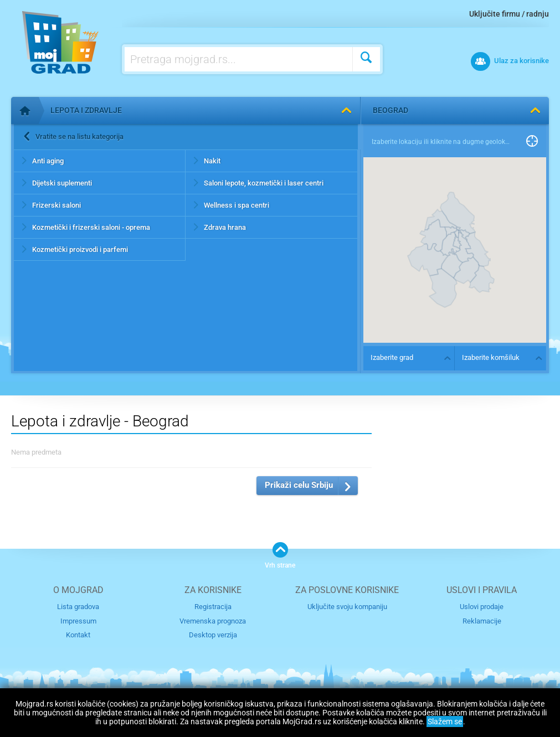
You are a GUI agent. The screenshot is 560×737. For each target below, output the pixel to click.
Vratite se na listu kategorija (79, 136)
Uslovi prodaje (482, 607)
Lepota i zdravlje (86, 110)
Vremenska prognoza (213, 621)
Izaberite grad (392, 357)
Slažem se (445, 721)
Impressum (78, 621)
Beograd (391, 110)
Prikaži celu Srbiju (299, 485)
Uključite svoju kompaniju (347, 607)
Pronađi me (532, 142)
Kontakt (78, 635)
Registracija (213, 607)
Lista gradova (78, 607)
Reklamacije (482, 621)
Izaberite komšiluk (491, 357)
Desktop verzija (213, 635)
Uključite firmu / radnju (509, 14)
